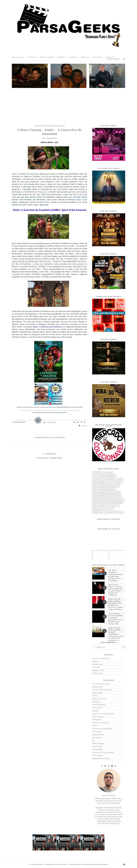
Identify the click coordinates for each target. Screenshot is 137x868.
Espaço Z (95, 661)
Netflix (95, 726)
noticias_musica (117, 499)
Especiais (85, 57)
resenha (96, 509)
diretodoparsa (109, 479)
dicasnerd (97, 479)
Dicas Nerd (97, 57)
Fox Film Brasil (98, 717)
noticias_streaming (115, 502)
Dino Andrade (26, 200)
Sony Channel (97, 747)
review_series (99, 512)
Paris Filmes (97, 732)
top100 (120, 512)
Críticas (32, 57)
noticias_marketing (101, 499)
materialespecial (100, 483)
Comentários (49, 138)
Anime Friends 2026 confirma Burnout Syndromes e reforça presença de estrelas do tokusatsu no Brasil (116, 635)
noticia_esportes (115, 483)
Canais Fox (96, 702)
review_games (108, 509)
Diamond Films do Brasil (101, 658)
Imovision (96, 667)
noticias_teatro (99, 506)
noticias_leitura (114, 496)
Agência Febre (98, 687)
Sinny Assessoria (98, 744)
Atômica (95, 696)
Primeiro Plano (98, 735)
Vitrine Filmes (98, 673)
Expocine (95, 711)
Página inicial (18, 57)
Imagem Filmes (98, 664)
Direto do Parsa (47, 57)
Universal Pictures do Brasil (103, 752)
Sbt (93, 741)
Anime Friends (98, 693)
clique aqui (44, 205)
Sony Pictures (97, 750)
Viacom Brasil (97, 755)
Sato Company (97, 738)
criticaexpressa (107, 473)
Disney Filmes (97, 708)
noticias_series (99, 502)
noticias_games (99, 496)
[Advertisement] (68, 104)
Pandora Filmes (98, 670)
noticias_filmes (114, 492)
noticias (96, 489)
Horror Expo (97, 720)
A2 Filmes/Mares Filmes (101, 684)
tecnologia (111, 512)
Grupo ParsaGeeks (101, 864)
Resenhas (61, 57)
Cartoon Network (99, 705)
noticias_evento (99, 492)
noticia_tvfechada (112, 486)
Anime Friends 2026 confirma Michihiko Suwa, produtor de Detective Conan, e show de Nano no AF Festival (115, 605)
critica (84, 426)
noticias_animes (108, 489)
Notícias (73, 57)
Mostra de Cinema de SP (101, 723)
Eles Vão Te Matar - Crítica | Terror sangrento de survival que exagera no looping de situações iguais (115, 591)
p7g (117, 506)
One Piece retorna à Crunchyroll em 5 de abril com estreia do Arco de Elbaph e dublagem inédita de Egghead (116, 577)
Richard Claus (74, 200)
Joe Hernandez (39, 200)
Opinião (111, 506)
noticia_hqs (98, 486)
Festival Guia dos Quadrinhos (103, 714)
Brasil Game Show (99, 699)
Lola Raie (76, 197)
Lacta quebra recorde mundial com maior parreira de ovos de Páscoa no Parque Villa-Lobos (115, 620)
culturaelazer (99, 476)
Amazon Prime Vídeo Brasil (102, 690)
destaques (111, 476)
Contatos (110, 57)
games (120, 479)
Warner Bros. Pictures (101, 758)
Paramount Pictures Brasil (102, 729)
